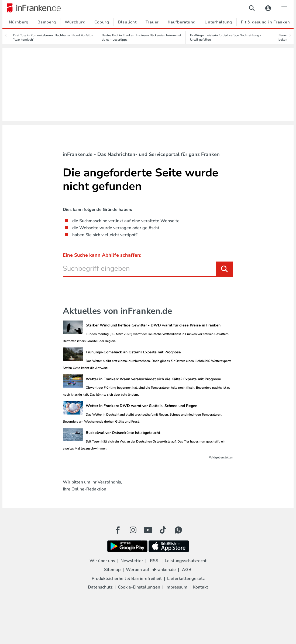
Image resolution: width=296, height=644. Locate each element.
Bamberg (47, 22)
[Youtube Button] (148, 530)
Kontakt (200, 587)
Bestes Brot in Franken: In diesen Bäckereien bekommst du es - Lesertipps (141, 37)
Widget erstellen (221, 457)
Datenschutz (100, 587)
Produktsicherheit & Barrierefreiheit (127, 579)
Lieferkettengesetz (186, 579)
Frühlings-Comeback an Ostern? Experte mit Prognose (133, 352)
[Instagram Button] (133, 531)
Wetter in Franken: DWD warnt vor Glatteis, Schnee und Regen (142, 406)
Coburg (102, 22)
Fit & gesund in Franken (265, 22)
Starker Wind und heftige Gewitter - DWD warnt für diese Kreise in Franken (153, 325)
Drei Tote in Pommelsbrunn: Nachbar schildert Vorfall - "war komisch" (53, 37)
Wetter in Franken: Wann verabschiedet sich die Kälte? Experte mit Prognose (153, 379)
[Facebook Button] (118, 530)
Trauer (152, 22)
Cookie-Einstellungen (139, 587)
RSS (154, 561)
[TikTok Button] (163, 530)
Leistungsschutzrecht (186, 561)
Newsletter (132, 561)
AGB (187, 570)
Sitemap (112, 570)
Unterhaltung (218, 22)
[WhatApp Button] (178, 530)
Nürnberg (19, 22)
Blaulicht (127, 22)
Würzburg (75, 22)
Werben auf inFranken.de (151, 570)
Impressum (176, 587)
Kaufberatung (182, 22)
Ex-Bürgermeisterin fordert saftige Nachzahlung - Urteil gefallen (226, 37)
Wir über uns (102, 561)
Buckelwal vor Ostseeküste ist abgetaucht (123, 433)
